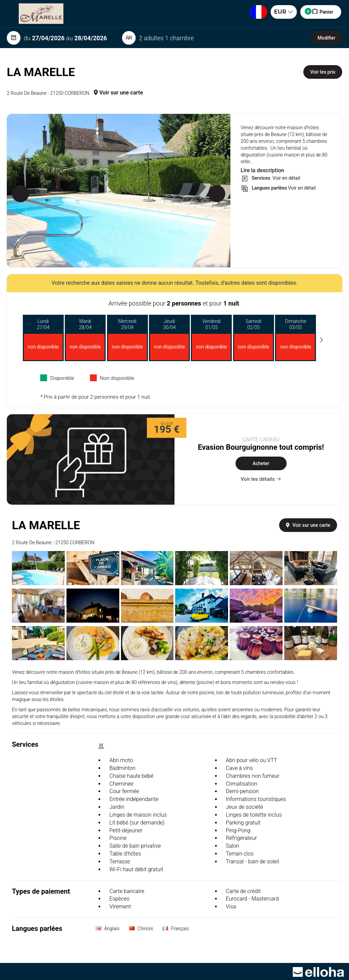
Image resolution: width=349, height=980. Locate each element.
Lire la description (262, 170)
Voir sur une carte (118, 93)
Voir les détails (261, 479)
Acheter (261, 463)
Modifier (327, 38)
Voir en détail (286, 178)
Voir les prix (323, 72)
